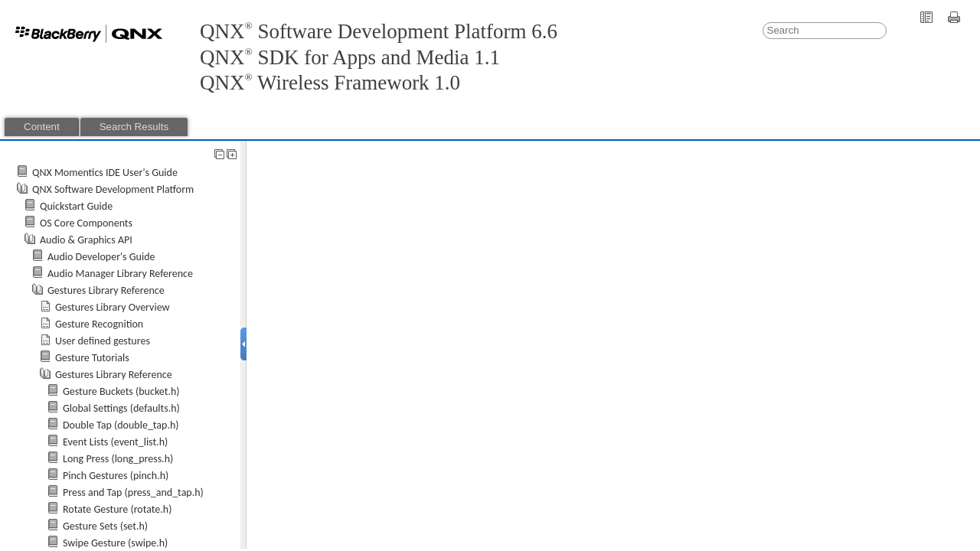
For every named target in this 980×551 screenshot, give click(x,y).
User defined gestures (103, 341)
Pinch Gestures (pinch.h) (116, 476)
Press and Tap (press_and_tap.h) (133, 492)
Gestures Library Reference (106, 290)
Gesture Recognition (99, 324)
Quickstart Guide (76, 206)
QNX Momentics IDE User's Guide (105, 173)
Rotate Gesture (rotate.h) (117, 509)
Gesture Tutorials (92, 358)
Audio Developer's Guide (101, 257)
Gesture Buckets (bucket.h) (121, 391)
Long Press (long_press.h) (118, 459)
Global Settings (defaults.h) (121, 408)
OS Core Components (86, 223)
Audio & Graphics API (86, 240)
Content (42, 127)
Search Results (134, 127)
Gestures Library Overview (113, 307)
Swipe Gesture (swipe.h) (115, 543)
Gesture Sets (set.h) (105, 526)
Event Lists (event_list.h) (115, 442)
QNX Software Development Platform (113, 189)
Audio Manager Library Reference (120, 274)
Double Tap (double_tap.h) (121, 425)
